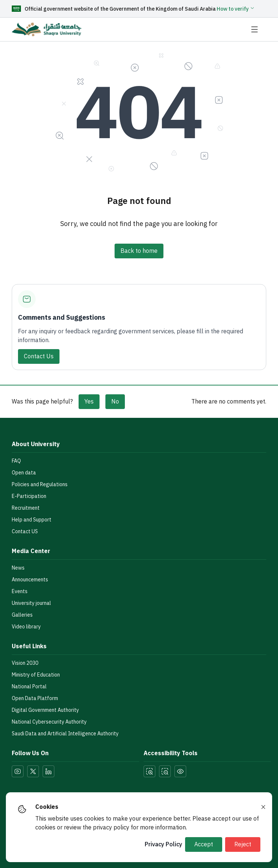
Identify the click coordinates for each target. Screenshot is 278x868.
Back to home (139, 251)
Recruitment (26, 508)
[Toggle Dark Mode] (180, 771)
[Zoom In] (149, 771)
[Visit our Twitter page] (33, 771)
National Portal (29, 687)
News (18, 568)
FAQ (16, 461)
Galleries (22, 615)
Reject (243, 844)
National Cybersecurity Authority (49, 722)
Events (20, 591)
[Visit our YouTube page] (18, 771)
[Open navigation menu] (258, 29)
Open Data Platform (35, 698)
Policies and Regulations (40, 485)
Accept (204, 844)
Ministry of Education (36, 675)
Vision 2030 (25, 663)
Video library (26, 627)
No (115, 402)
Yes (89, 402)
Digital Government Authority (45, 710)
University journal (31, 603)
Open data (24, 473)
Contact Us (39, 356)
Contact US (25, 532)
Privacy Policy (163, 844)
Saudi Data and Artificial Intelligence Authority (65, 734)
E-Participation (29, 496)
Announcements (30, 580)
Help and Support (32, 520)
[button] (236, 9)
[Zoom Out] (165, 771)
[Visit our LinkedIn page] (48, 771)
